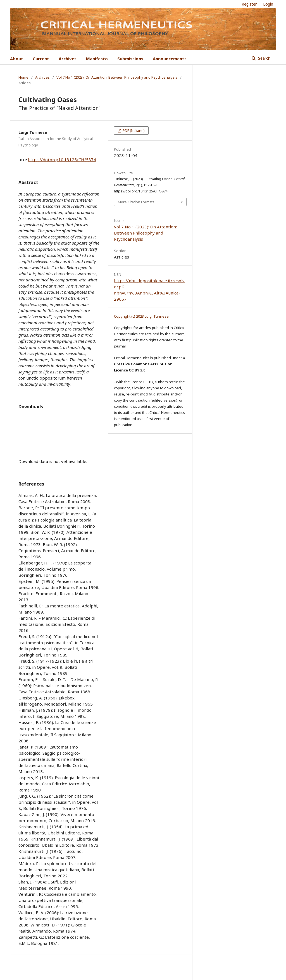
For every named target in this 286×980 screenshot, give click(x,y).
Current (41, 59)
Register (249, 4)
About (17, 59)
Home (23, 77)
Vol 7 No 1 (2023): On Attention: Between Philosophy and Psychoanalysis (117, 77)
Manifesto (97, 59)
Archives (68, 59)
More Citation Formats (136, 202)
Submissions (130, 59)
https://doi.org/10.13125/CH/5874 (62, 160)
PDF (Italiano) (133, 131)
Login (268, 4)
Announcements (170, 59)
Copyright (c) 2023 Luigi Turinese (141, 316)
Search (264, 58)
